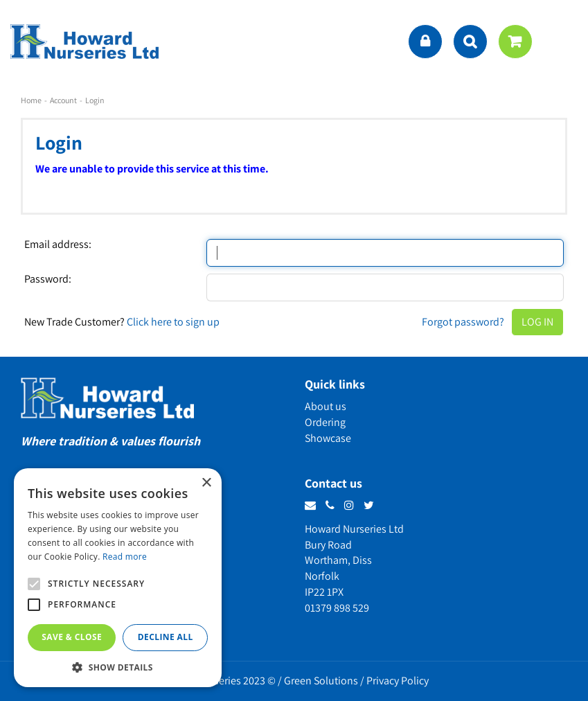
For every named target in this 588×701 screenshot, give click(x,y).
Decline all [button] (166, 637)
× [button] (206, 483)
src (470, 42)
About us (326, 406)
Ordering (325, 422)
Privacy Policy (398, 681)
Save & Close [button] (72, 637)
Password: (48, 279)
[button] (118, 667)
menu (564, 42)
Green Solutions (321, 681)
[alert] (118, 578)
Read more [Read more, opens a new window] (125, 557)
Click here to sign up (173, 322)
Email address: (58, 245)
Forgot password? (463, 322)
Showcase (328, 438)
